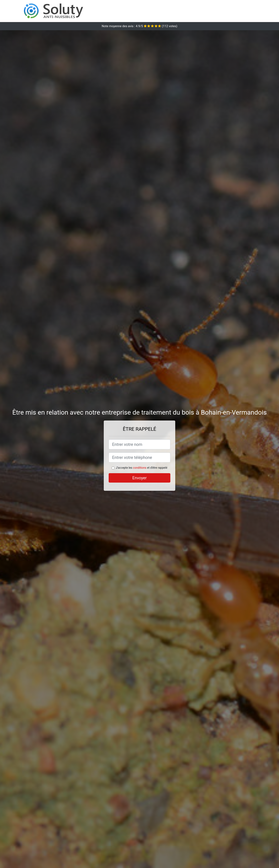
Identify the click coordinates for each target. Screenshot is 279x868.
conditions (140, 468)
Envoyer (139, 478)
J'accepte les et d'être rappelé (142, 468)
